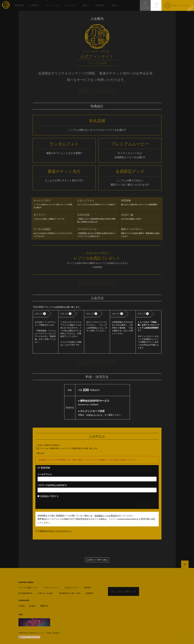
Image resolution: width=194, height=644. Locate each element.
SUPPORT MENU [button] (26, 582)
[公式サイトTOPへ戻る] (185, 564)
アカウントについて (51, 588)
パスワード (52, 485)
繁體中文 (44, 606)
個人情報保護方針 (25, 593)
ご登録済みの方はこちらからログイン (55, 531)
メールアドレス (45, 474)
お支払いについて (94, 415)
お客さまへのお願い (46, 593)
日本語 (21, 606)
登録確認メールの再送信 (106, 516)
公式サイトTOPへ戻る (97, 560)
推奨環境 (89, 593)
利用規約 (44, 496)
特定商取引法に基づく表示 (70, 593)
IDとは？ (41, 453)
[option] (46, 332)
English (32, 606)
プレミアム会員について (28, 588)
